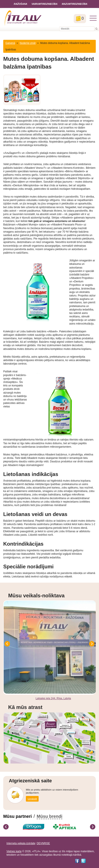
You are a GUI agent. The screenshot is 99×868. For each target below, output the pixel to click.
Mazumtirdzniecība (75, 4)
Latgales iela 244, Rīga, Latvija (53, 698)
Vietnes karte (14, 851)
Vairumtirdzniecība (44, 4)
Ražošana (20, 4)
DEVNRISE (43, 843)
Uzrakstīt (32, 799)
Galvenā (10, 43)
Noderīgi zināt (28, 43)
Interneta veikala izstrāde (21, 843)
